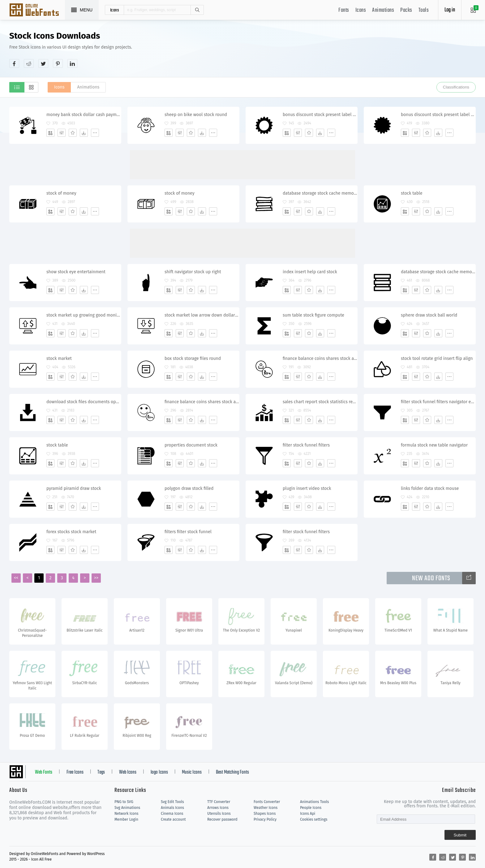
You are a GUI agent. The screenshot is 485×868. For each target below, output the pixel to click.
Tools (424, 10)
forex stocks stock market (71, 532)
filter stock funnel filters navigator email (438, 402)
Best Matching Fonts (232, 772)
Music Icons (192, 772)
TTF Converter (219, 802)
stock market (59, 358)
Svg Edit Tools (172, 802)
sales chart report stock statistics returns (320, 402)
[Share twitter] (43, 63)
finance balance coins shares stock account (320, 358)
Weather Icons (266, 808)
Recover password (222, 819)
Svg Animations (127, 808)
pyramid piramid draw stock (74, 488)
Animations (383, 10)
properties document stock (191, 445)
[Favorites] (73, 133)
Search (197, 10)
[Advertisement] (363, 49)
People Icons (311, 808)
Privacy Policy (265, 819)
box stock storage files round (193, 358)
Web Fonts (44, 772)
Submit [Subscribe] (460, 835)
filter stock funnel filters (306, 445)
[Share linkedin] (72, 63)
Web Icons (128, 772)
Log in (450, 10)
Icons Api (308, 814)
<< (16, 578)
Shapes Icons (265, 814)
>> (96, 578)
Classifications (456, 87)
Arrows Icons (218, 808)
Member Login (126, 819)
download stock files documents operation (84, 402)
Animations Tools (314, 802)
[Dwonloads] (84, 133)
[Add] (50, 133)
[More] (95, 133)
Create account (173, 819)
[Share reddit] (29, 63)
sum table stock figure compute (313, 315)
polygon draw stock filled (189, 488)
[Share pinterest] (58, 63)
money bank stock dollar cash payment (84, 115)
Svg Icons (37, 11)
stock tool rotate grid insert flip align (437, 358)
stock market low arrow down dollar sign (202, 315)
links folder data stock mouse (430, 488)
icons (115, 10)
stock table (412, 193)
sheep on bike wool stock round (196, 115)
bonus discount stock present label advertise (320, 115)
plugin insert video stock (307, 488)
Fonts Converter (267, 802)
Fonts (344, 10)
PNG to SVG (124, 802)
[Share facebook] (14, 63)
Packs (406, 10)
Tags (101, 772)
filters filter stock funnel (188, 532)
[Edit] (62, 133)
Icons (361, 10)
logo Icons (159, 772)
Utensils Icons (219, 814)
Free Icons (75, 772)
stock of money (61, 193)
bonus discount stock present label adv (438, 115)
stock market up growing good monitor (84, 315)
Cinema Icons (172, 814)
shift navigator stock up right (193, 272)
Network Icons (126, 814)
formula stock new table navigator (434, 445)
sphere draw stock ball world (429, 315)
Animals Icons (172, 808)
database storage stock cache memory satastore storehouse (320, 193)
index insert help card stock (310, 272)
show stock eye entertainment (76, 272)
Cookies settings (314, 819)
